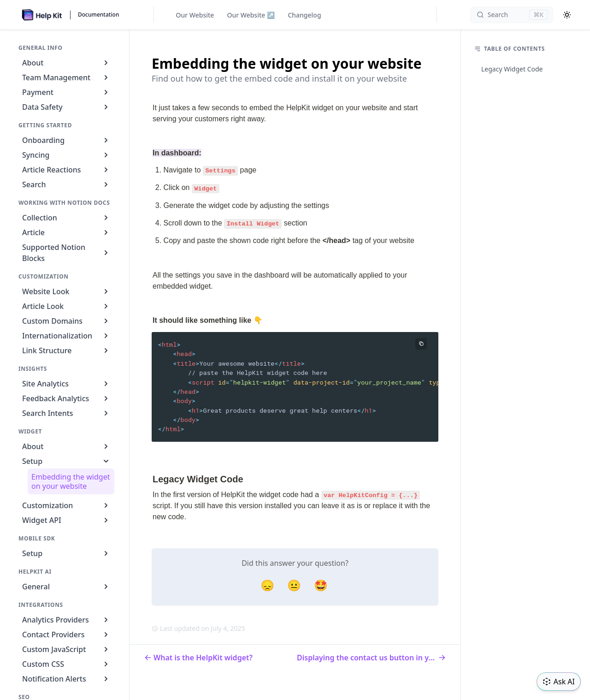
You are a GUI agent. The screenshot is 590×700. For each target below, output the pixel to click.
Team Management (66, 77)
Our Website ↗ (251, 15)
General (66, 587)
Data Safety (66, 107)
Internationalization (66, 336)
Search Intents (66, 413)
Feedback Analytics (66, 398)
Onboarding (66, 140)
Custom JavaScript (66, 649)
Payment (66, 92)
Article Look (66, 306)
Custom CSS (66, 664)
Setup (66, 461)
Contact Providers (66, 635)
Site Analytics (66, 384)
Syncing (66, 155)
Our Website (195, 15)
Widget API (66, 520)
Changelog (304, 15)
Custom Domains (66, 321)
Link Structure (66, 350)
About (66, 63)
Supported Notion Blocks (66, 253)
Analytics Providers (66, 620)
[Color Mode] (567, 15)
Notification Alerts (66, 679)
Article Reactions (66, 170)
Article (66, 232)
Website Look (66, 291)
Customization (66, 505)
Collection (66, 218)
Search (66, 184)
